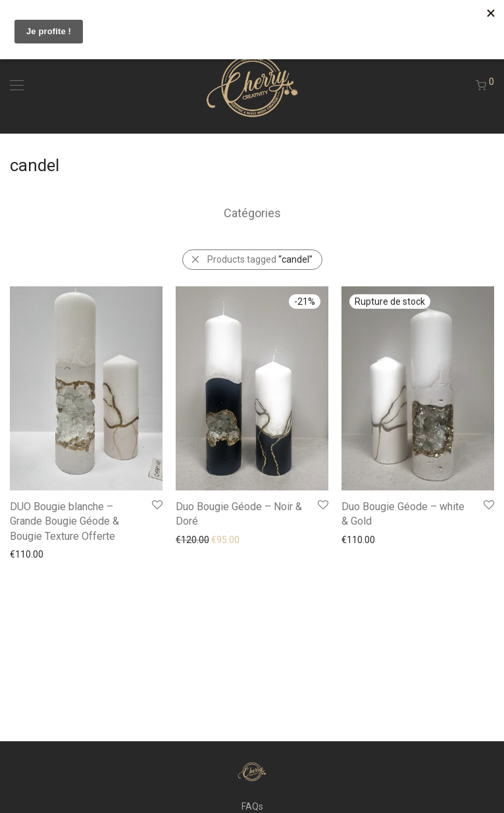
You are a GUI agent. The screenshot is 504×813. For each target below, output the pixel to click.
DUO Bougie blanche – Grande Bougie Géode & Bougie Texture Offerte (64, 521)
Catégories (252, 213)
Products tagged (260, 259)
